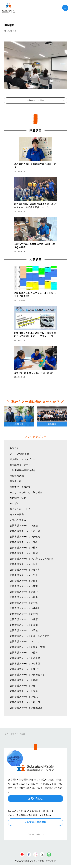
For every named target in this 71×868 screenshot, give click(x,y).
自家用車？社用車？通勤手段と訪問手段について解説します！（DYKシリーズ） (35, 335)
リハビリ (14, 503)
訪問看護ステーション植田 (24, 548)
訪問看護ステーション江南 (24, 586)
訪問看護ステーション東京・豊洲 (27, 647)
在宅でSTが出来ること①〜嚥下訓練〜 (34, 373)
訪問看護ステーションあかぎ (25, 531)
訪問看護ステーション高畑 (24, 625)
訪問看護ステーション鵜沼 (24, 553)
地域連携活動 (17, 476)
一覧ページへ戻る (35, 100)
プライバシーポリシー (35, 834)
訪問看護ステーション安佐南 (25, 537)
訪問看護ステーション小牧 (24, 603)
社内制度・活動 (18, 498)
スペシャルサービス (20, 509)
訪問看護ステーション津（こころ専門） (31, 636)
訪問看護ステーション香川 (24, 564)
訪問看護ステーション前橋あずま (27, 675)
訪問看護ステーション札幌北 (25, 608)
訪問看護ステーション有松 (24, 542)
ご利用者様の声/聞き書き (23, 470)
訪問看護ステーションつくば (25, 641)
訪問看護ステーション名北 (24, 697)
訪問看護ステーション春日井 (25, 570)
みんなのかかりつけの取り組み (26, 492)
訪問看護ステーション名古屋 (25, 664)
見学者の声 (16, 481)
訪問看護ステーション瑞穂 (24, 680)
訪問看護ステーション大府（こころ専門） (32, 559)
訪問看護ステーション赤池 (24, 525)
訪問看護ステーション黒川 (24, 575)
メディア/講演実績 (20, 454)
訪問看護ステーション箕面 (24, 691)
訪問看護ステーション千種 (24, 630)
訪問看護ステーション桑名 (24, 581)
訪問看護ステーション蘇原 (24, 619)
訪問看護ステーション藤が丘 (25, 669)
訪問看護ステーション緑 (23, 686)
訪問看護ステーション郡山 (24, 597)
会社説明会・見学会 (20, 465)
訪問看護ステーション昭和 (24, 614)
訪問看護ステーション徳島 (24, 652)
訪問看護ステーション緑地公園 (26, 708)
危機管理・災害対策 (20, 487)
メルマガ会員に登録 (36, 822)
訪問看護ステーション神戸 (24, 592)
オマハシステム (18, 520)
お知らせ (14, 448)
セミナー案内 (17, 514)
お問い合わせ (35, 798)
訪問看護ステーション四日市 (25, 702)
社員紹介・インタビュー (23, 459)
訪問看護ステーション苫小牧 (25, 658)
